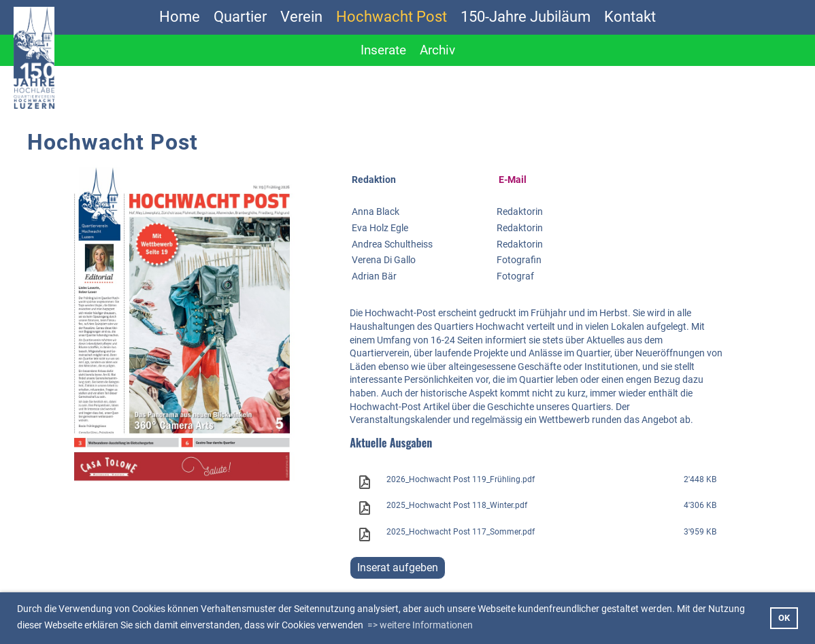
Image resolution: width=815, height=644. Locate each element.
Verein (301, 17)
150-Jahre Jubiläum (526, 17)
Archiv (437, 50)
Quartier (240, 17)
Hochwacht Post (392, 17)
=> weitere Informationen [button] (420, 625)
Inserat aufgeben (398, 567)
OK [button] (784, 618)
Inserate (383, 50)
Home (180, 17)
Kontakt (630, 17)
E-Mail (513, 180)
